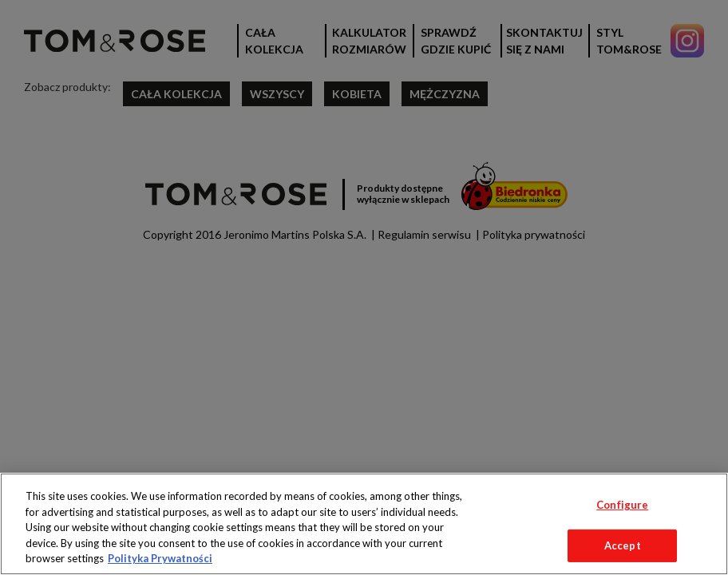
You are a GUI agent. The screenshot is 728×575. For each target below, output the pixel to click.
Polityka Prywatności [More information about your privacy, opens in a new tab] (160, 558)
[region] (364, 524)
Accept (623, 545)
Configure (622, 505)
